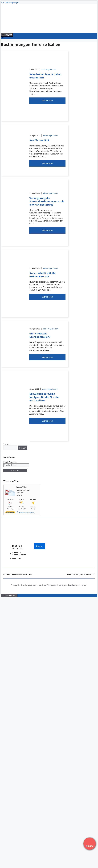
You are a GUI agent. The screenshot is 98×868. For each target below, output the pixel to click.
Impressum (72, 574)
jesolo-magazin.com (51, 329)
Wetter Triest (22, 487)
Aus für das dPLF (39, 140)
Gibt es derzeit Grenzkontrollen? (40, 335)
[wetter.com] (10, 513)
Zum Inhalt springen (10, 2)
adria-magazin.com (49, 70)
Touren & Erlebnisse (18, 547)
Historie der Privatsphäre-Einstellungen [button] (52, 585)
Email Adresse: (10, 462)
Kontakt (17, 559)
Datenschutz (88, 574)
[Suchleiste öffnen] (3, 38)
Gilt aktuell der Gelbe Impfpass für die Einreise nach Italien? (44, 397)
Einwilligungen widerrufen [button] (77, 585)
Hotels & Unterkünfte (19, 553)
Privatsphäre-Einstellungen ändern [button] (24, 585)
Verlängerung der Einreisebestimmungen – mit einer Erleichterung (47, 201)
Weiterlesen (47, 101)
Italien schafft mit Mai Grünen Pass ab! (43, 275)
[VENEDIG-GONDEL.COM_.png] (50, 29)
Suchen (7, 444)
